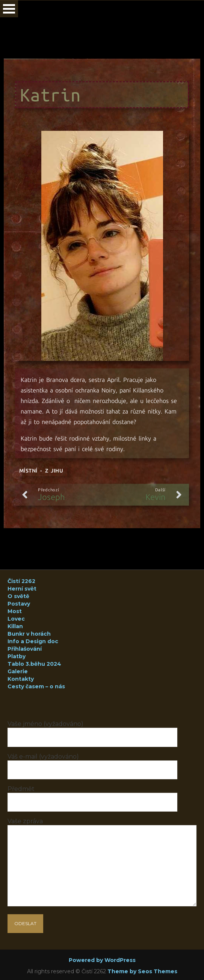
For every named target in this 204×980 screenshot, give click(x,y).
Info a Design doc (33, 641)
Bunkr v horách (29, 634)
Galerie (18, 671)
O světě (18, 596)
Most (15, 611)
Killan (15, 626)
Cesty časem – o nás (36, 686)
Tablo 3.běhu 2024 (34, 664)
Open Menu (9, 9)
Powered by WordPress (102, 960)
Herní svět (22, 589)
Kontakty (21, 679)
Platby (17, 656)
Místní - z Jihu (41, 471)
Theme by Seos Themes (142, 971)
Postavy (19, 604)
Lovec (16, 619)
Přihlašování (25, 649)
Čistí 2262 (21, 581)
